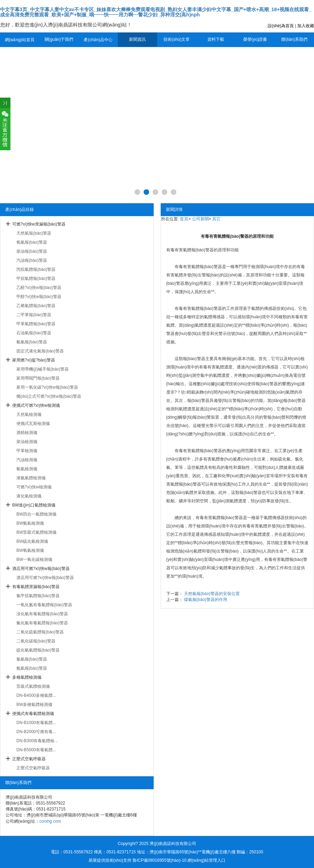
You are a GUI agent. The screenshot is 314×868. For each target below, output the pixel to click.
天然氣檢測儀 (29, 414)
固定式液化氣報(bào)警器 (40, 351)
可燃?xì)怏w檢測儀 (34, 487)
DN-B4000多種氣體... (36, 695)
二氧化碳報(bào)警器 (36, 641)
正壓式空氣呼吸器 (29, 759)
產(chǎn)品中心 (98, 40)
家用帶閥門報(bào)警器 (38, 378)
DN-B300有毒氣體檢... (37, 741)
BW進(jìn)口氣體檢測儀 (34, 505)
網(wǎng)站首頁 (20, 40)
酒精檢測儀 (27, 433)
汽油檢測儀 (27, 460)
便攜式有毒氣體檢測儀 (33, 714)
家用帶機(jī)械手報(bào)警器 (43, 369)
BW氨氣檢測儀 (30, 523)
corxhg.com (50, 821)
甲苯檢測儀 (27, 451)
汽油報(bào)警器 (32, 260)
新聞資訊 (137, 39)
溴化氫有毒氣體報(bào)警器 (42, 614)
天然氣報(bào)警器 (34, 233)
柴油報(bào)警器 (32, 251)
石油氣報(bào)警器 (34, 333)
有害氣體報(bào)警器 (202, 267)
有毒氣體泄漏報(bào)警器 (36, 587)
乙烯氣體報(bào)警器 (36, 306)
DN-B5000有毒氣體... (36, 750)
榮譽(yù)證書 (255, 39)
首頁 (184, 219)
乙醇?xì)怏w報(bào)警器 (39, 288)
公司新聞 (200, 219)
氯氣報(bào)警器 (32, 659)
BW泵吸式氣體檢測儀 (36, 532)
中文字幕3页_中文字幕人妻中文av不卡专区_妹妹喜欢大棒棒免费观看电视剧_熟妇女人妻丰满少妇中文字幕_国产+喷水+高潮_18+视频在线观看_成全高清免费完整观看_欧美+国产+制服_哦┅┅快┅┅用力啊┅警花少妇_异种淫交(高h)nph (156, 12)
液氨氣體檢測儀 (31, 478)
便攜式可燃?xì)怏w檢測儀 (36, 405)
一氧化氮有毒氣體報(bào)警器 (44, 605)
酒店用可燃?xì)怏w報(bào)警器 (41, 569)
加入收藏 (306, 26)
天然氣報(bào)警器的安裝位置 (212, 594)
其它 (216, 219)
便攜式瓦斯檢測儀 (33, 424)
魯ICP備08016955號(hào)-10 (159, 860)
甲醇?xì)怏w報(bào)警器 (39, 297)
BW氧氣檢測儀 (30, 550)
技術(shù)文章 (177, 39)
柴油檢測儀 (27, 442)
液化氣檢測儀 (29, 496)
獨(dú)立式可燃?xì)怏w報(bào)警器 (49, 396)
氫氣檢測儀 (27, 469)
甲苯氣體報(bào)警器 (36, 324)
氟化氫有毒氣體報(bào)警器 (42, 623)
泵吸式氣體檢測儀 (33, 686)
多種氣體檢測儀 (27, 677)
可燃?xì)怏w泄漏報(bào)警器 (39, 224)
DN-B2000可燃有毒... (36, 732)
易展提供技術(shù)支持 (110, 860)
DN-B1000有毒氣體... (36, 723)
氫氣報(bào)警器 (32, 342)
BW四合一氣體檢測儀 (36, 514)
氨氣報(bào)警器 (32, 668)
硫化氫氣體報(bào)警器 (38, 650)
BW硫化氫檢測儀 (32, 541)
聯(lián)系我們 (294, 39)
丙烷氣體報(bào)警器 (36, 269)
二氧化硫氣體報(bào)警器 (40, 632)
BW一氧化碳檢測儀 (34, 559)
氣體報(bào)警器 (198, 250)
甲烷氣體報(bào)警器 (36, 279)
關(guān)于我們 (59, 39)
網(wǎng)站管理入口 (206, 860)
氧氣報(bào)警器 (32, 242)
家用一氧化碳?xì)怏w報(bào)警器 (47, 387)
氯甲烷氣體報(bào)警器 (38, 596)
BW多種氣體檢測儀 (34, 705)
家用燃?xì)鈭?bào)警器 (34, 360)
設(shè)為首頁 (281, 26)
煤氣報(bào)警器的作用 (206, 600)
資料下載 (216, 39)
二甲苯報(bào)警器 (34, 315)
